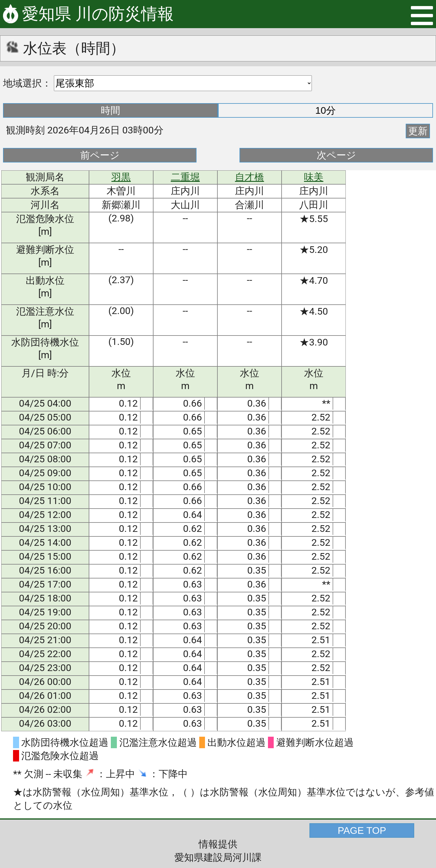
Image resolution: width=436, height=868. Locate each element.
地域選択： (27, 83)
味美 (314, 177)
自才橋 (249, 177)
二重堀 (185, 177)
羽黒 (121, 177)
